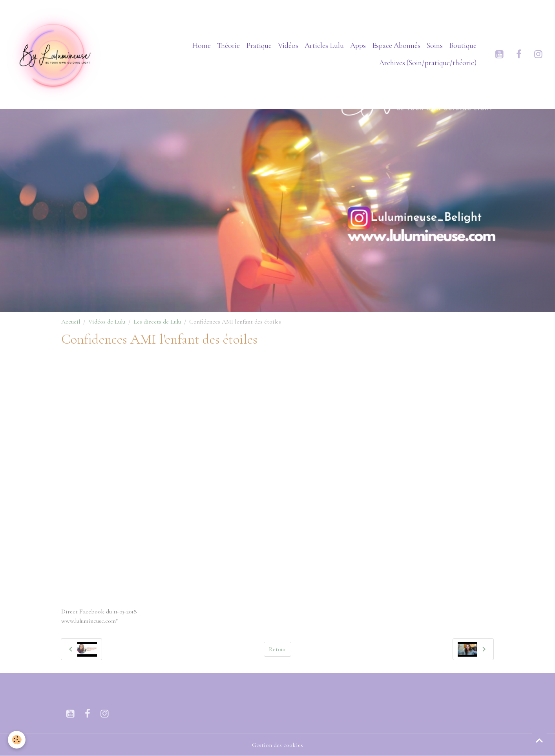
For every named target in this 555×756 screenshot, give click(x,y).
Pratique (259, 46)
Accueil (71, 322)
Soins (435, 46)
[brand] (54, 54)
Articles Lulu (324, 46)
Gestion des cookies (277, 745)
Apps (358, 46)
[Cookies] (17, 740)
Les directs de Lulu (157, 322)
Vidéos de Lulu (107, 322)
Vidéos (288, 46)
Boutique (463, 46)
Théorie (228, 46)
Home (201, 46)
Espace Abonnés (396, 46)
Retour (277, 649)
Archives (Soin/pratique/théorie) (428, 63)
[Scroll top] (539, 740)
